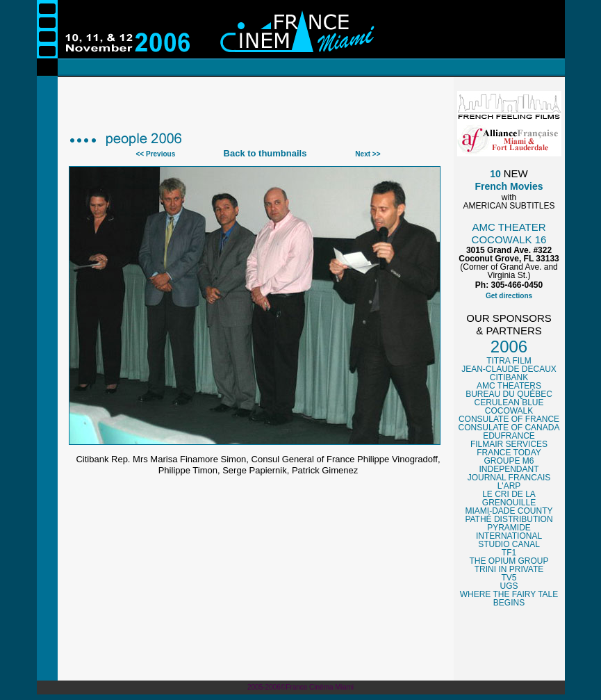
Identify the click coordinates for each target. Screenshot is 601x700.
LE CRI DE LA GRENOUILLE (509, 498)
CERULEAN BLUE (509, 402)
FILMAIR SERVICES (509, 444)
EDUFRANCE (509, 436)
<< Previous (156, 154)
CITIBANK (509, 377)
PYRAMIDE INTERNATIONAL (509, 532)
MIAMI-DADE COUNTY (509, 511)
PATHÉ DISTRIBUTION (509, 519)
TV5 (509, 578)
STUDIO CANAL (509, 544)
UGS (509, 586)
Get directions (509, 296)
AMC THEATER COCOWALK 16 (509, 233)
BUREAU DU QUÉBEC (509, 394)
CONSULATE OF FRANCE (509, 419)
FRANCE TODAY (509, 453)
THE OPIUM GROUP (509, 561)
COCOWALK (509, 411)
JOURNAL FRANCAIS (509, 478)
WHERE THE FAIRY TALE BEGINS (509, 599)
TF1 (509, 553)
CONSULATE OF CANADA (509, 428)
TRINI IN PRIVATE (509, 569)
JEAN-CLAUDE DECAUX (509, 369)
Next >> (368, 154)
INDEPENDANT (509, 469)
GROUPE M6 (509, 461)
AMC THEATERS (509, 386)
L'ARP (509, 486)
